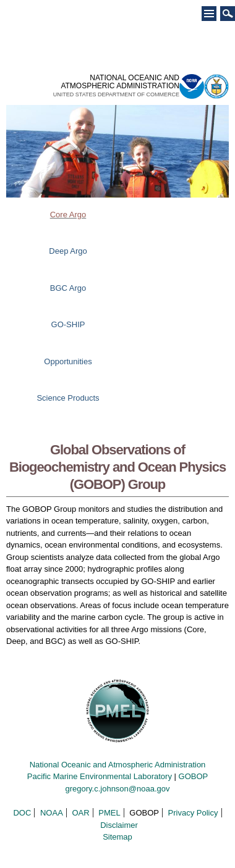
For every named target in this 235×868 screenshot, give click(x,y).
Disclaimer (119, 825)
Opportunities (68, 361)
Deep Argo (68, 251)
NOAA (52, 813)
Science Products (68, 398)
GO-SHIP (68, 324)
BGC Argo (68, 288)
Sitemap (117, 837)
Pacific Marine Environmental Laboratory (100, 776)
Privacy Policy (193, 813)
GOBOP (194, 776)
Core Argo (68, 215)
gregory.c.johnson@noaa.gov (117, 789)
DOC (22, 813)
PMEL (109, 813)
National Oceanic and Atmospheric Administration (118, 765)
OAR (80, 813)
